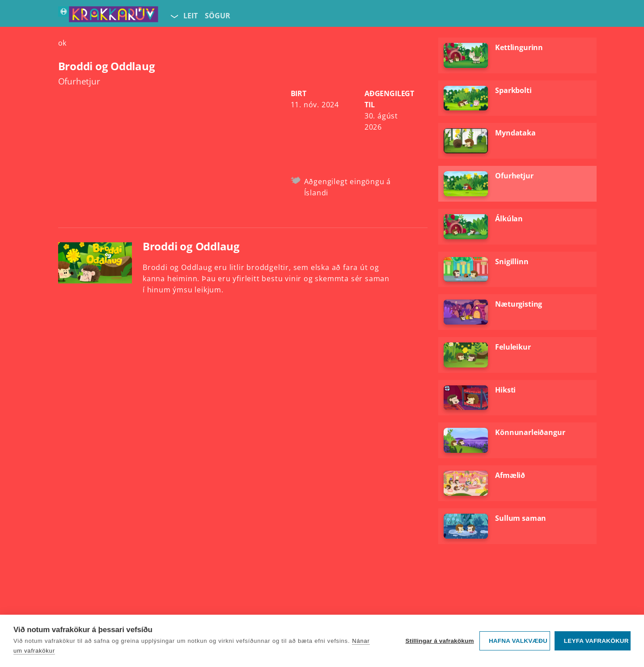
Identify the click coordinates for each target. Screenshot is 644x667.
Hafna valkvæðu (518, 641)
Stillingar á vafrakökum (439, 641)
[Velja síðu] (174, 16)
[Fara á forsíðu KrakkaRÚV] (108, 16)
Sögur (218, 16)
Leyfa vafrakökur (596, 641)
